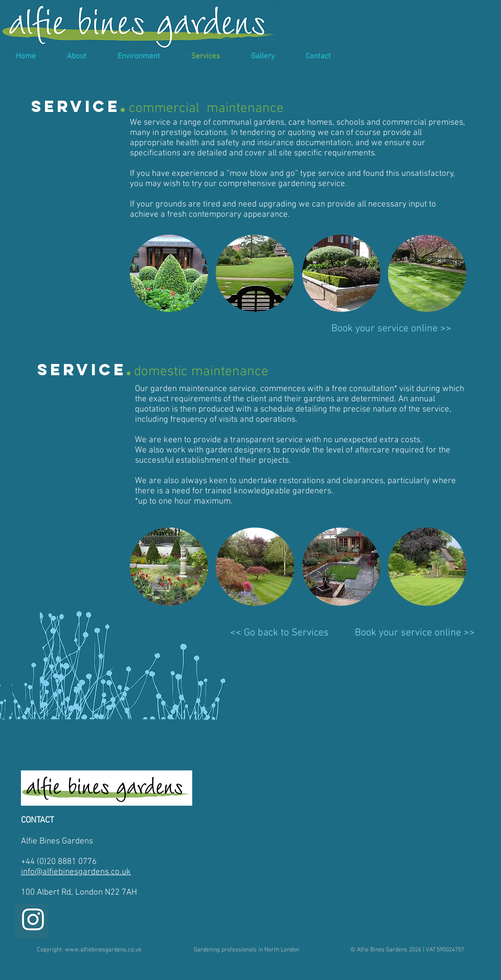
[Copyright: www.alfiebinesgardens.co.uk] (89, 950)
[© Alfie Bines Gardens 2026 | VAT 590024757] (407, 950)
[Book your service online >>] (391, 328)
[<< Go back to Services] (279, 633)
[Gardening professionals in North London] (246, 950)
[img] (169, 273)
